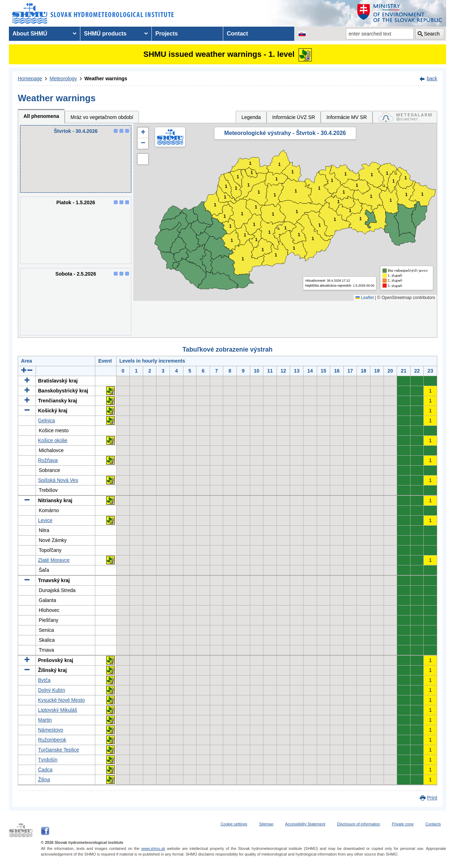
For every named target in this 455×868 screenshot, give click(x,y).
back (432, 78)
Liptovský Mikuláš (58, 710)
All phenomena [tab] (41, 116)
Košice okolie (53, 440)
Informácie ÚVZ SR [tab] (294, 117)
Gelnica (46, 421)
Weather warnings (106, 78)
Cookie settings (234, 824)
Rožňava (48, 460)
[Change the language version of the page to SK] (302, 34)
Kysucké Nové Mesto (61, 700)
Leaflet (365, 298)
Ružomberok (52, 740)
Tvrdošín (48, 760)
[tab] (405, 117)
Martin (45, 720)
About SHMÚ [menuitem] (30, 34)
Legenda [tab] (251, 117)
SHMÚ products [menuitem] (105, 34)
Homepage (30, 78)
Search (432, 34)
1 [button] (225, 216)
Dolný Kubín (52, 690)
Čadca (45, 770)
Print (432, 798)
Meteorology (63, 78)
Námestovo (51, 730)
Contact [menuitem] (237, 34)
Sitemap (266, 824)
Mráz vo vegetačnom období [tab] (102, 117)
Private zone (403, 824)
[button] (143, 133)
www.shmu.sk (153, 848)
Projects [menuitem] (167, 34)
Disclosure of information (358, 824)
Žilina (44, 780)
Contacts (433, 824)
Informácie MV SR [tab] (347, 117)
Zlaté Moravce (54, 560)
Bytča (44, 680)
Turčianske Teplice (58, 750)
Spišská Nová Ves (58, 480)
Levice (45, 520)
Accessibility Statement (305, 824)
